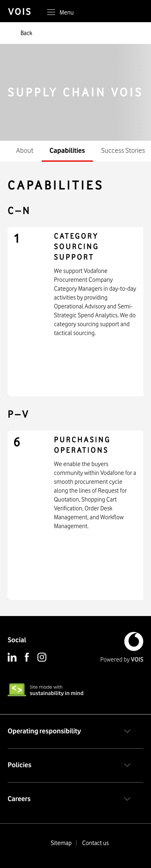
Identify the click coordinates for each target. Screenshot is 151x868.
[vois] (23, 12)
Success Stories (123, 150)
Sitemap (61, 843)
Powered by (122, 660)
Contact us (95, 843)
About (25, 150)
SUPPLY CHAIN (75, 92)
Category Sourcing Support (77, 247)
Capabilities (67, 150)
